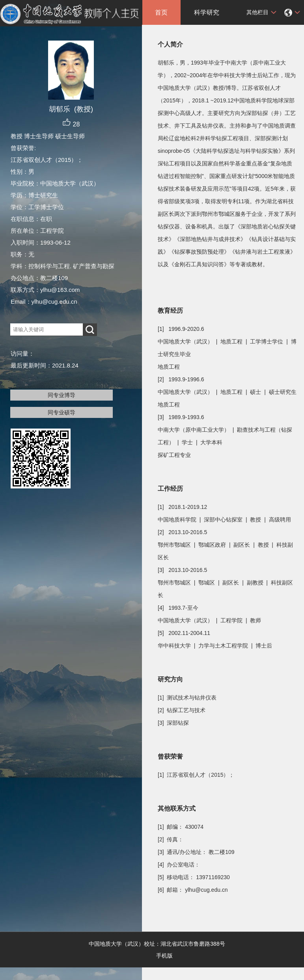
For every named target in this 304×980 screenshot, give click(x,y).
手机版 (164, 956)
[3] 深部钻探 (173, 723)
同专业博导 (62, 395)
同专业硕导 (62, 412)
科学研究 (207, 12)
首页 (161, 12)
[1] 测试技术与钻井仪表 (187, 698)
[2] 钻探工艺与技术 (182, 710)
